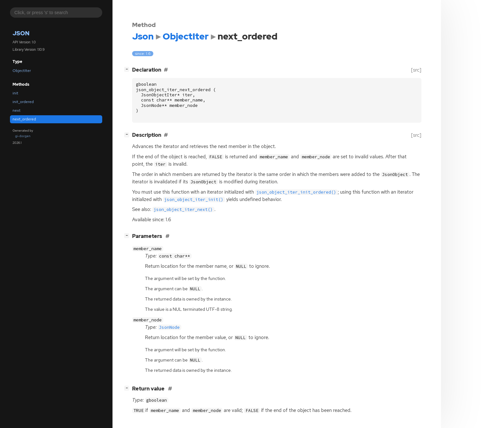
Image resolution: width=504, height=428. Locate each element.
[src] (416, 70)
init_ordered (23, 102)
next (17, 110)
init (15, 93)
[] (128, 69)
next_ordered (24, 119)
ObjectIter (22, 71)
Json (21, 33)
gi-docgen (23, 136)
